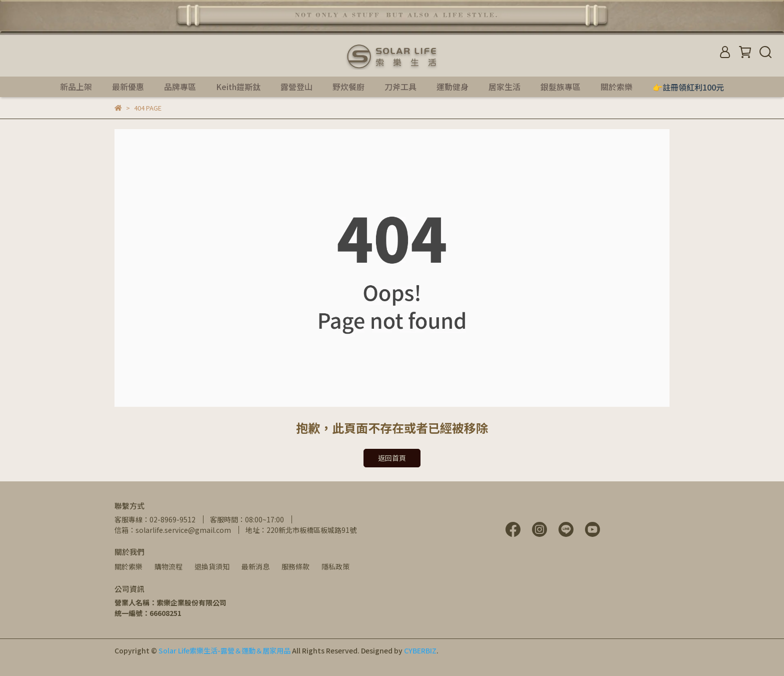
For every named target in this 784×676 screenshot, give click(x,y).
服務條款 (295, 566)
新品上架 (76, 87)
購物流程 (168, 566)
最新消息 (255, 566)
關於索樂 (128, 566)
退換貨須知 (212, 566)
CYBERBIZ (420, 650)
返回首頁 (392, 458)
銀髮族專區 (560, 87)
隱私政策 (335, 566)
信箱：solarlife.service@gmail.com (173, 530)
